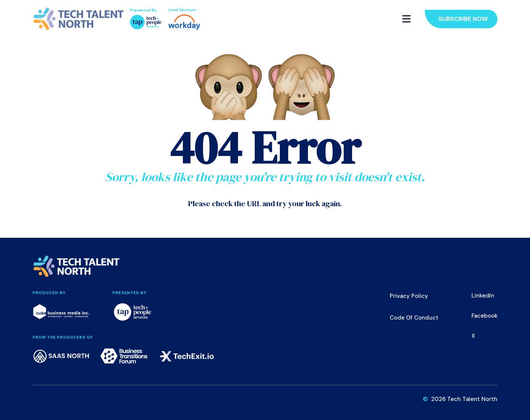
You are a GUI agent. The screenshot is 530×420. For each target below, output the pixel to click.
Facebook (485, 316)
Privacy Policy (409, 296)
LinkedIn (483, 296)
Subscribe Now (463, 19)
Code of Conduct (414, 318)
